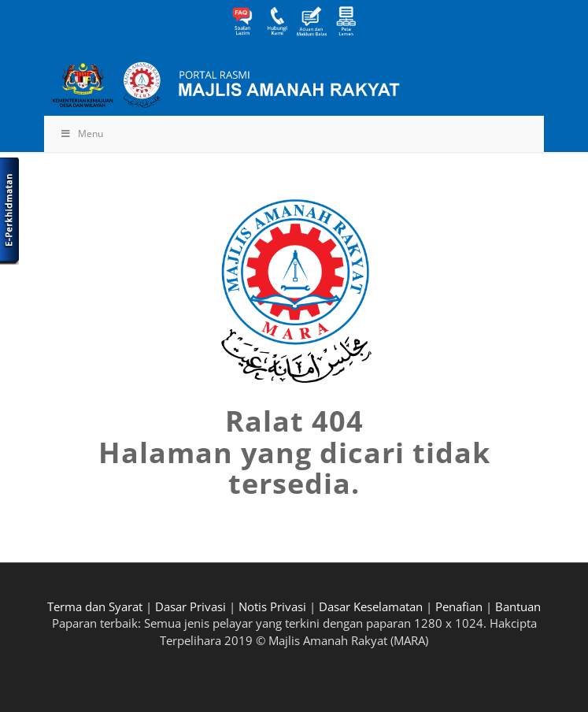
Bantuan (518, 606)
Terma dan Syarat (95, 606)
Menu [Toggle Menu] (81, 133)
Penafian (459, 606)
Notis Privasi (272, 606)
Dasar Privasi (190, 606)
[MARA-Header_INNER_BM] (244, 84)
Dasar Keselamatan (371, 606)
